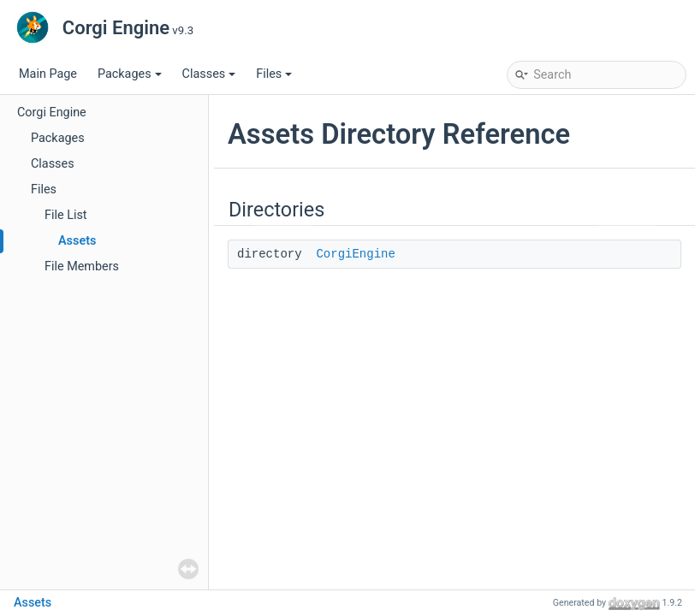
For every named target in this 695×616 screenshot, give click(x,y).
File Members (82, 267)
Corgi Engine (52, 113)
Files (274, 74)
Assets (77, 241)
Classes (209, 74)
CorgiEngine (355, 254)
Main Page (48, 74)
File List (66, 215)
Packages (130, 74)
